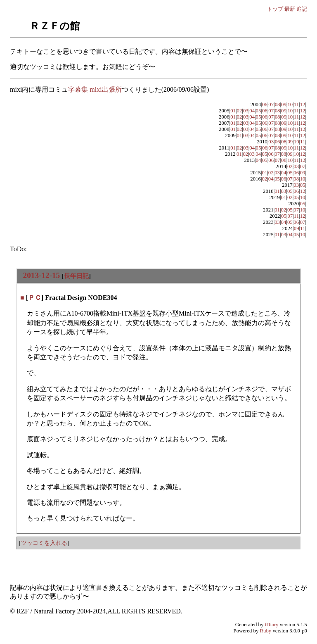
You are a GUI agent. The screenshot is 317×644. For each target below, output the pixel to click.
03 (246, 111)
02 (240, 111)
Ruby (266, 631)
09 (284, 105)
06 (265, 105)
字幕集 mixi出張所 (95, 89)
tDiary (272, 625)
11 (296, 105)
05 (259, 111)
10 (290, 105)
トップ (275, 9)
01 (233, 111)
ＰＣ (35, 298)
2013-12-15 (42, 275)
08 (278, 105)
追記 (302, 9)
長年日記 (76, 276)
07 (271, 105)
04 (252, 111)
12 (303, 105)
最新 (290, 9)
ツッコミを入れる (44, 543)
